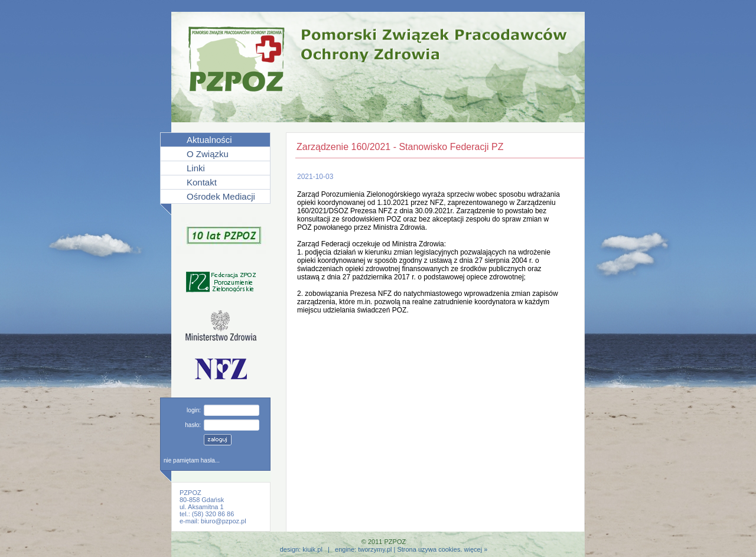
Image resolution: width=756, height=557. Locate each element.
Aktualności (209, 140)
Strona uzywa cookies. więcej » (442, 549)
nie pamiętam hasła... (192, 460)
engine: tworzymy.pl (363, 549)
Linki (196, 168)
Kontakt (202, 182)
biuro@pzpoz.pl (224, 521)
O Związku (208, 154)
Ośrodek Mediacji (221, 196)
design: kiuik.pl (301, 549)
